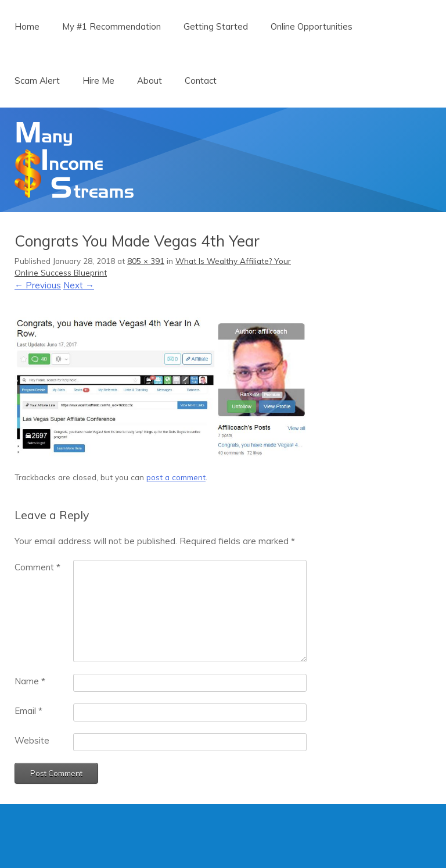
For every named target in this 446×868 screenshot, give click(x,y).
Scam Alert (37, 81)
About (150, 81)
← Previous (38, 285)
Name (30, 681)
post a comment (176, 477)
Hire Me (98, 81)
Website (32, 740)
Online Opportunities (312, 26)
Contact (201, 81)
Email (28, 711)
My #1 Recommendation (111, 26)
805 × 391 (146, 261)
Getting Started (216, 26)
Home (27, 26)
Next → (79, 285)
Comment (37, 567)
